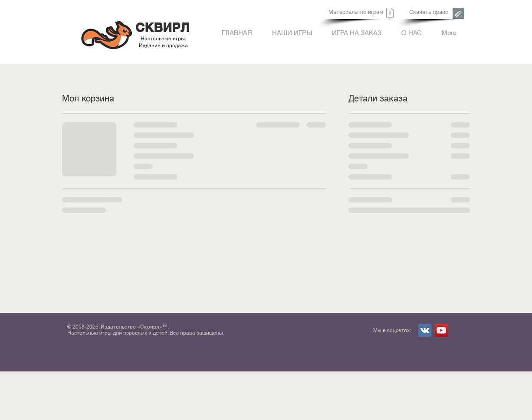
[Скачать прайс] (429, 12)
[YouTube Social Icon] (441, 330)
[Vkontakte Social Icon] (425, 330)
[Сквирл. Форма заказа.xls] (390, 15)
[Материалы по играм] (356, 12)
